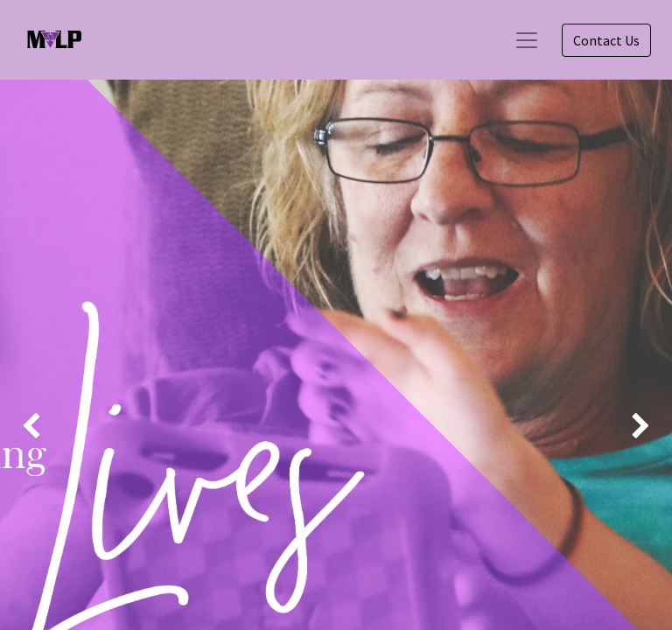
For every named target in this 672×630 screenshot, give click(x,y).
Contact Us (606, 40)
